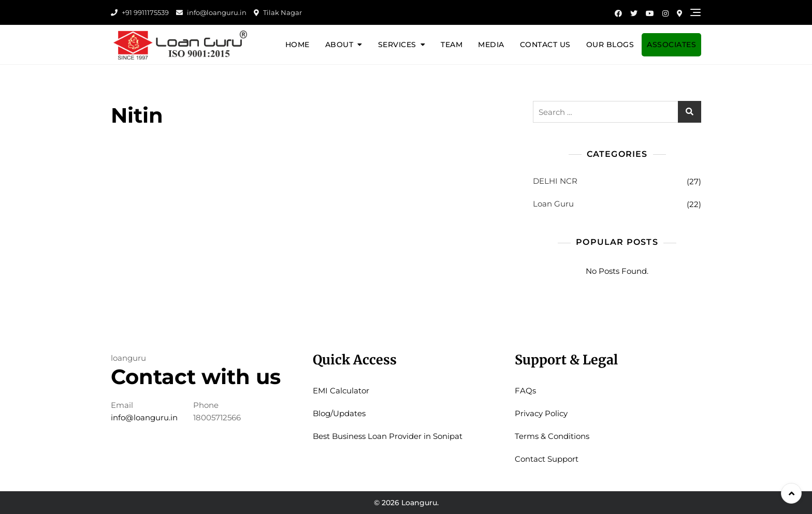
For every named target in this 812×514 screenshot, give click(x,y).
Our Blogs (610, 45)
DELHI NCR (555, 181)
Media (491, 45)
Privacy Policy (541, 413)
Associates (671, 45)
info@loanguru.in (211, 12)
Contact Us (545, 45)
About (339, 45)
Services (397, 45)
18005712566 (217, 417)
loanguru (128, 358)
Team (452, 45)
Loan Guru (553, 204)
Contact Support (547, 459)
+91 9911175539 (140, 12)
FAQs (525, 391)
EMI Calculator (341, 391)
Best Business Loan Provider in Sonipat (388, 436)
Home (298, 45)
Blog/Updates (339, 413)
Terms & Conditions (552, 436)
